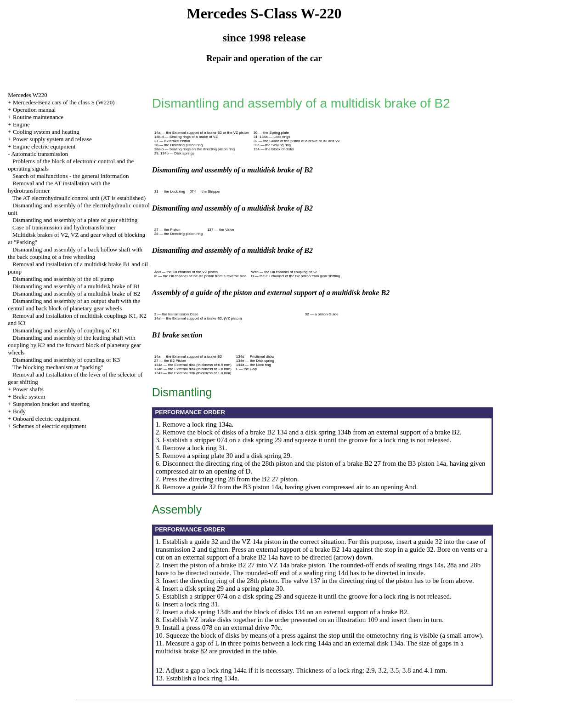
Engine (21, 124)
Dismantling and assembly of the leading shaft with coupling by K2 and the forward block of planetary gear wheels (74, 345)
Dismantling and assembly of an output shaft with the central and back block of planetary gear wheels (74, 305)
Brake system (29, 397)
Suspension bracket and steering (51, 404)
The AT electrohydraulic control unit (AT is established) (79, 198)
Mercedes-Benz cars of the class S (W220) (64, 102)
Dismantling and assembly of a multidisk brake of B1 (76, 286)
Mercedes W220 (27, 95)
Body (19, 411)
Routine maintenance (38, 117)
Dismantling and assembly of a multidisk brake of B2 (76, 294)
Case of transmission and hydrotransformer (64, 227)
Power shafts (28, 389)
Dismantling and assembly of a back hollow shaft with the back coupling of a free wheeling (75, 253)
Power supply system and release (52, 139)
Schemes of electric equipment (50, 426)
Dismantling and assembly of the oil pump (63, 279)
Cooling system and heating (46, 132)
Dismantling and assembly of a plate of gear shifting (75, 220)
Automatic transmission (40, 154)
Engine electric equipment (44, 146)
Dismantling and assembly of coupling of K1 (66, 330)
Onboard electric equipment (46, 419)
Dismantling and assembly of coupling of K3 (66, 360)
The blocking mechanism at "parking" (58, 367)
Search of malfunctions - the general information (71, 176)
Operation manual (34, 110)
